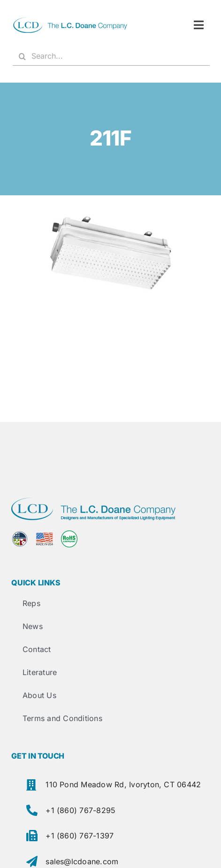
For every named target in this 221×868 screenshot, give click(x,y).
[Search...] (111, 56)
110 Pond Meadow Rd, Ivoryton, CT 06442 (123, 784)
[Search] (22, 56)
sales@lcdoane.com (82, 861)
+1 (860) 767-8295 (80, 810)
